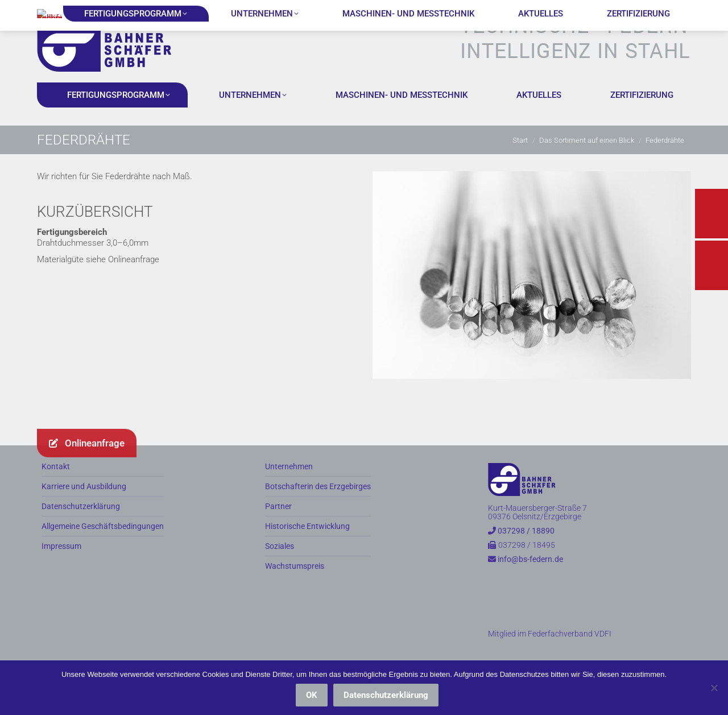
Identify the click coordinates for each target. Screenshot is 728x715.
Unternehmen (289, 487)
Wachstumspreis (295, 586)
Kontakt (56, 487)
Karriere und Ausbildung (84, 507)
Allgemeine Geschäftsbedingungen (103, 546)
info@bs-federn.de (154, 10)
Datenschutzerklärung (81, 526)
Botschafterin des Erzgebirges (318, 507)
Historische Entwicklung (307, 546)
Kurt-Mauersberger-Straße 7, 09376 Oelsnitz (279, 10)
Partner (278, 526)
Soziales (280, 566)
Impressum (61, 566)
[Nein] (714, 688)
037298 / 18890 (73, 10)
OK (312, 695)
